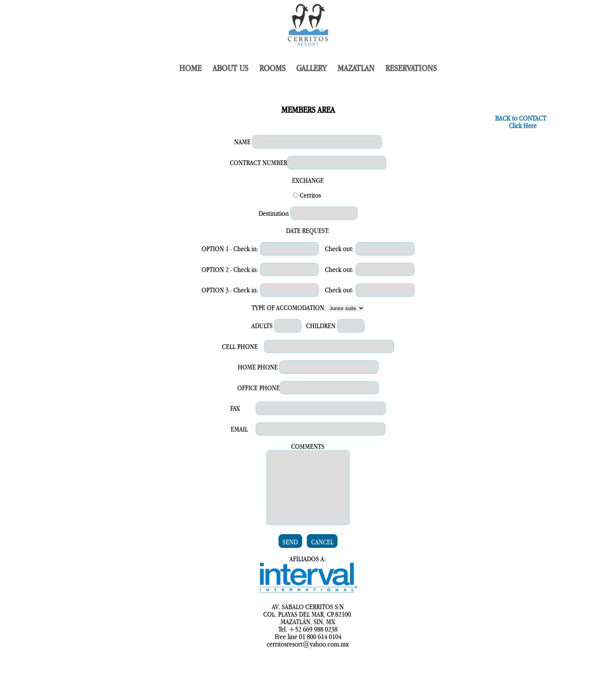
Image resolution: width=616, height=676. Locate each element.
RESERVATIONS (411, 68)
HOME (190, 68)
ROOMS (272, 68)
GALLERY (311, 68)
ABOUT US (230, 68)
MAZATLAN (356, 68)
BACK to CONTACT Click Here (521, 122)
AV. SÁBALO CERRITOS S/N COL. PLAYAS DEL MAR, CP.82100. (308, 626)
